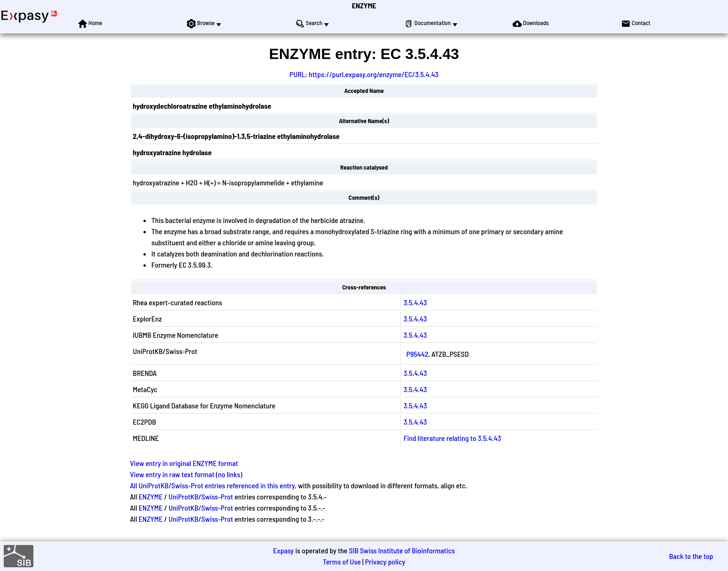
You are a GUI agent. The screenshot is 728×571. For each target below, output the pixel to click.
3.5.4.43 (415, 302)
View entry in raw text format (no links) (186, 474)
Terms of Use (342, 561)
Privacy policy (385, 561)
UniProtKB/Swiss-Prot (201, 496)
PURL (298, 74)
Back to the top (691, 556)
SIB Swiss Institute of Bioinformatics (402, 550)
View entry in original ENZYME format (184, 463)
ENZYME (364, 5)
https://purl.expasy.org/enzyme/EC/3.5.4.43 (374, 74)
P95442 (417, 354)
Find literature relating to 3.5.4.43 (452, 438)
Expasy (283, 550)
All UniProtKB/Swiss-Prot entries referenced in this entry (212, 485)
